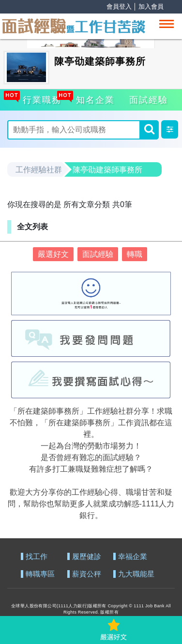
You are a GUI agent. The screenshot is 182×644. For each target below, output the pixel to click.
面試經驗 (148, 100)
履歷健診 (87, 557)
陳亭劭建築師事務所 (107, 170)
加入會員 (151, 7)
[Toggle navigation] (167, 24)
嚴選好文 (53, 254)
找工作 (37, 557)
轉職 (135, 254)
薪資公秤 (87, 574)
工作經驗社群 (39, 170)
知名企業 (94, 98)
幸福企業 (133, 557)
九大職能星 (136, 574)
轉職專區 (40, 574)
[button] (170, 129)
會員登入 (119, 7)
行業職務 (41, 98)
